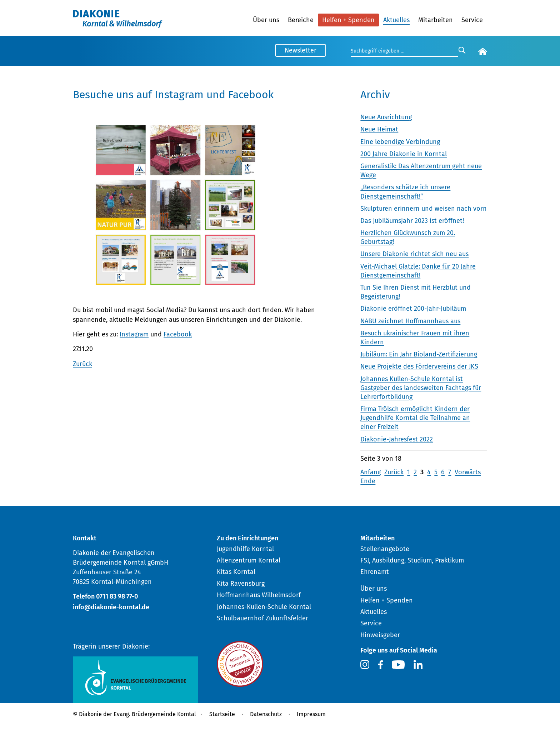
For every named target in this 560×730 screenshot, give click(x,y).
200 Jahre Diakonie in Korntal (404, 154)
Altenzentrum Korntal (249, 560)
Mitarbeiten (436, 20)
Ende (368, 481)
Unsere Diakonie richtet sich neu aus (414, 254)
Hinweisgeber (380, 635)
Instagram (134, 334)
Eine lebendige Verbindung (400, 142)
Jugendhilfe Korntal (245, 549)
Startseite (222, 714)
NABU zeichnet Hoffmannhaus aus (410, 321)
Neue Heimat (379, 129)
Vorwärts (468, 472)
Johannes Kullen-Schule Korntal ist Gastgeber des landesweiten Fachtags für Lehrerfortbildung (421, 388)
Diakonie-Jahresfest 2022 (397, 439)
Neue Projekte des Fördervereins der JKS (419, 366)
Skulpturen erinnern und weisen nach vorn (424, 209)
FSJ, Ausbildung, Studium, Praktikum (412, 560)
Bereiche (301, 20)
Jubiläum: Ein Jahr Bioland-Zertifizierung (419, 354)
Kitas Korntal (236, 572)
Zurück (82, 364)
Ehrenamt (375, 572)
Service (472, 20)
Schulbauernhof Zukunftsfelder (262, 618)
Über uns (266, 20)
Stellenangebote (385, 549)
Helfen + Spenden (348, 20)
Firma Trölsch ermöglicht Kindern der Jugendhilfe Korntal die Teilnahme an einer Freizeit (415, 418)
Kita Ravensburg (241, 584)
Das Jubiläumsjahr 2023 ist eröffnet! (412, 221)
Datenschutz (266, 714)
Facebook (178, 334)
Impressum (311, 714)
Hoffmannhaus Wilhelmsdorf (259, 595)
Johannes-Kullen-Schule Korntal (264, 607)
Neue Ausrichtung (386, 117)
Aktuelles (396, 20)
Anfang (371, 472)
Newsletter (301, 50)
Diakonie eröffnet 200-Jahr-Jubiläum (413, 309)
